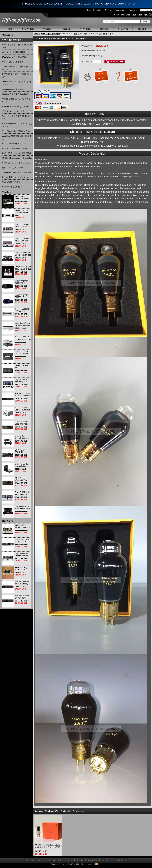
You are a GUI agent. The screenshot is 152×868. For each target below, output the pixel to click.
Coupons (47, 29)
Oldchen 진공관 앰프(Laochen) (15, 94)
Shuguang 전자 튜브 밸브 (13, 89)
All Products (85, 29)
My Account (133, 10)
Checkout (120, 10)
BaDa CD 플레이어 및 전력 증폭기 (17, 153)
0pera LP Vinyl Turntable (12, 168)
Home (89, 10)
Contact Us (123, 29)
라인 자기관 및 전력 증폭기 (14, 52)
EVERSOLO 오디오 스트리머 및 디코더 (17, 76)
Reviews (104, 29)
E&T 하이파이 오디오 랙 (12, 187)
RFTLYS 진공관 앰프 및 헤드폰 (15, 148)
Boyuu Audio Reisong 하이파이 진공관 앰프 (17, 125)
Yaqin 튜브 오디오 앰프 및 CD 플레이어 (17, 117)
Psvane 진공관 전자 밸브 (13, 62)
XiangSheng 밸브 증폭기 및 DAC (16, 131)
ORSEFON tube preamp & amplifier (17, 158)
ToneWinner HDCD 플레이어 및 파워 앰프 (17, 83)
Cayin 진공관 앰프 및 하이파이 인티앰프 (17, 46)
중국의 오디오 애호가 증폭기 (14, 111)
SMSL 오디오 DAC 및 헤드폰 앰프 (16, 163)
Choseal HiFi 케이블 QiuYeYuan (16, 106)
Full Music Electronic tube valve (15, 177)
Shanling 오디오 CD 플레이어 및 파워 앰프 (17, 68)
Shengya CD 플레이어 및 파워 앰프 (17, 172)
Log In (98, 10)
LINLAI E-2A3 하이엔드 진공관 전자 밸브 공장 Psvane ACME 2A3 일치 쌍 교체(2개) (48, 846)
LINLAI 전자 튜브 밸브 (12, 40)
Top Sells (142, 29)
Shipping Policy (108, 860)
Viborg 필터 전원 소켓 (11, 182)
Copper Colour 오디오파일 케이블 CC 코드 (16, 100)
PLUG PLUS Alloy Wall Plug (14, 144)
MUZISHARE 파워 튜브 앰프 (14, 57)
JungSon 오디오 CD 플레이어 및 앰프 (17, 137)
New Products (28, 29)
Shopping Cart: (123, 15)
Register (109, 10)
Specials (66, 29)
